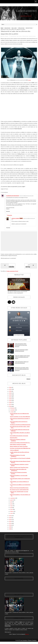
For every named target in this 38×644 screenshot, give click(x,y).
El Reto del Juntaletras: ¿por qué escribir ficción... (19, 477)
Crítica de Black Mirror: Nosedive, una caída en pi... (20, 434)
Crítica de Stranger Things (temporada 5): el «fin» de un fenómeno (21, 346)
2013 (10, 520)
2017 (10, 405)
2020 (10, 400)
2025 (10, 390)
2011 (10, 524)
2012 (10, 522)
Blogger (27, 636)
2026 (10, 388)
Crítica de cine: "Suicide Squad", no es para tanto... (19, 493)
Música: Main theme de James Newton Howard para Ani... (20, 463)
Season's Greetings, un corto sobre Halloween (20, 417)
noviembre (13, 411)
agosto (12, 501)
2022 (10, 396)
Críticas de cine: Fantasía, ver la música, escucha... (18, 474)
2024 (10, 392)
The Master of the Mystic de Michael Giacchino (20, 425)
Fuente (29, 81)
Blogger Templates (32, 643)
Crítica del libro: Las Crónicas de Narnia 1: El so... (19, 483)
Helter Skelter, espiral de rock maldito (18, 445)
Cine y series (14, 28)
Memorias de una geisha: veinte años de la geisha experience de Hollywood (22, 370)
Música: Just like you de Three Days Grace (19, 468)
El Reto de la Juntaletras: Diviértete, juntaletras (18, 441)
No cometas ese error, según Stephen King (19, 490)
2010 (10, 526)
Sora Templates (24, 643)
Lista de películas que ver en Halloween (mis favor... (19, 415)
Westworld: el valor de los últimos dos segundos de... (18, 471)
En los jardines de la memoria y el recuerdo (19, 436)
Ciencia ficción (7, 28)
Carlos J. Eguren (15, 219)
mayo (11, 507)
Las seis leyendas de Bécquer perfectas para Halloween (20, 431)
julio (11, 503)
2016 (10, 407)
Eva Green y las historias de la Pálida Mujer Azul (20, 449)
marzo (12, 510)
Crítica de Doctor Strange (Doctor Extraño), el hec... (20, 420)
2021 (10, 398)
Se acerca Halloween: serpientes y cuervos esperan (19, 466)
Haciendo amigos (14, 438)
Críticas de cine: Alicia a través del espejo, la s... (20, 443)
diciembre (12, 409)
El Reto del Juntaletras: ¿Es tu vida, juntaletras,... (17, 457)
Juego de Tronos (29, 28)
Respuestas (10, 216)
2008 (10, 530)
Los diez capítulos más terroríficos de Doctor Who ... (20, 453)
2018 (10, 403)
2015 (10, 516)
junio (11, 505)
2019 (10, 402)
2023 (10, 394)
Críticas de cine (21, 28)
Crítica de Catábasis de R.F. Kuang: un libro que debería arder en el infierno (22, 358)
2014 (10, 518)
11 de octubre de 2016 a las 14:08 (26, 197)
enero (12, 514)
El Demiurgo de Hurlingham (13, 197)
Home (2, 28)
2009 (10, 528)
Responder (8, 212)
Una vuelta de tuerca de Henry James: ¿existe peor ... (20, 428)
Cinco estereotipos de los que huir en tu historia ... (19, 423)
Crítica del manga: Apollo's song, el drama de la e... (20, 480)
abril (11, 508)
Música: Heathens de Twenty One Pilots (19, 447)
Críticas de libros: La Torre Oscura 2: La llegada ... (20, 460)
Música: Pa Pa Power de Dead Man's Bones (19, 489)
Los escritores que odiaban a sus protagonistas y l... (20, 486)
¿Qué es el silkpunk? (14, 451)
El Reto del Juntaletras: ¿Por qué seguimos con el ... (20, 496)
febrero (12, 512)
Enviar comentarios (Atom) (12, 272)
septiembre (13, 499)
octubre (12, 413)
